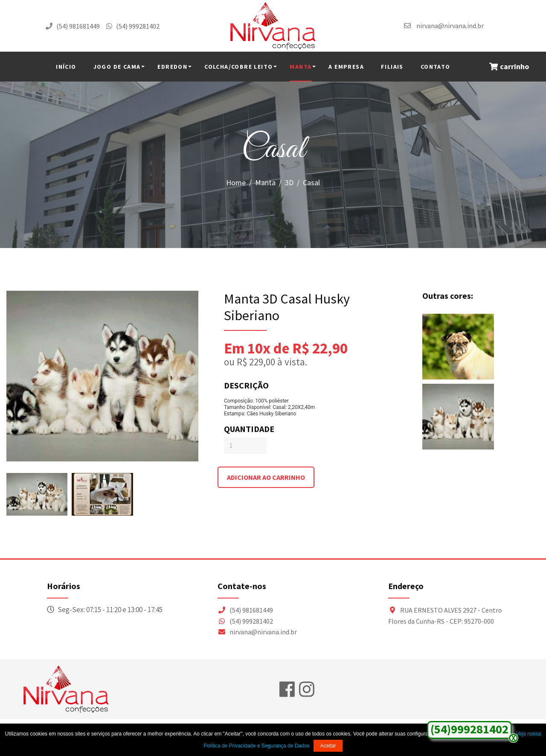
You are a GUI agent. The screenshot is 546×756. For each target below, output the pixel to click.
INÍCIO (66, 67)
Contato (436, 67)
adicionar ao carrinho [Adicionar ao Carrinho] (266, 477)
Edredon (172, 67)
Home (236, 182)
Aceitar (328, 746)
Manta (301, 67)
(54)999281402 (469, 729)
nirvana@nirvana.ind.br (450, 26)
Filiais (392, 67)
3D (289, 182)
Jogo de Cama (117, 67)
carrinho (509, 67)
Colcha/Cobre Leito (238, 67)
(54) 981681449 (78, 26)
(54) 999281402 (138, 26)
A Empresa (346, 67)
